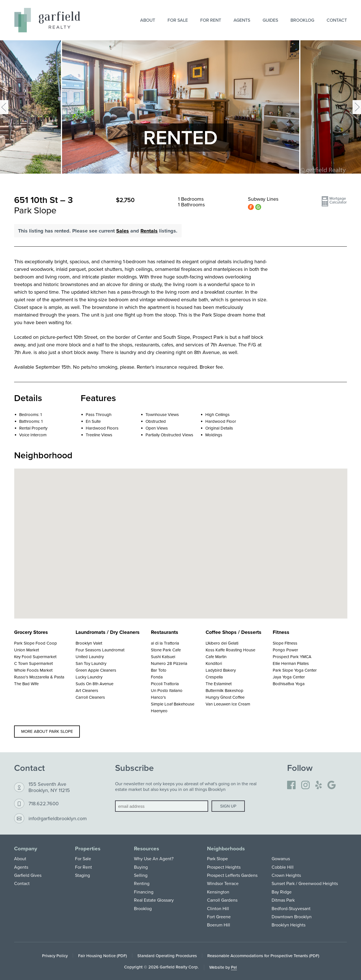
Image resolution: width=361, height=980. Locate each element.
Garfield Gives (28, 875)
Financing (144, 892)
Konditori (214, 663)
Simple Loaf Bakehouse (173, 704)
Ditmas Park (283, 900)
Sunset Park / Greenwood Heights (305, 883)
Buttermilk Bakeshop (224, 690)
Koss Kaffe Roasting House (230, 650)
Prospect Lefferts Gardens (232, 875)
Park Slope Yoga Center (295, 670)
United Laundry (90, 657)
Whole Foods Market (33, 670)
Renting (142, 883)
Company (26, 849)
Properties (88, 849)
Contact (337, 20)
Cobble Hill (283, 867)
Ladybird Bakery (221, 670)
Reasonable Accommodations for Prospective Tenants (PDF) (263, 956)
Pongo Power (285, 650)
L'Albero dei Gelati (222, 643)
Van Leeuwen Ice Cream (228, 704)
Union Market (27, 650)
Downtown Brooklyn (292, 917)
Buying (141, 867)
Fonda (157, 677)
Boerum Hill (219, 925)
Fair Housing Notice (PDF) (103, 956)
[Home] (47, 20)
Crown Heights (286, 875)
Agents (242, 20)
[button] (334, 204)
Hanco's (158, 697)
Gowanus (281, 859)
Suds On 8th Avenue (94, 684)
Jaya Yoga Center (289, 677)
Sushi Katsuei (163, 657)
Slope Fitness (285, 643)
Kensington (218, 892)
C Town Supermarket (33, 663)
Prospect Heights (224, 867)
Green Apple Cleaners (96, 670)
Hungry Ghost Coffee (225, 697)
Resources (147, 849)
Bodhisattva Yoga (289, 684)
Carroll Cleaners (90, 697)
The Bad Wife (26, 684)
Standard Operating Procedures (167, 956)
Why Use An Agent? (154, 859)
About (148, 20)
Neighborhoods (226, 849)
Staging (82, 875)
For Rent (211, 20)
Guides (270, 20)
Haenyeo (159, 711)
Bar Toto (159, 670)
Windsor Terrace (223, 883)
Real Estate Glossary (154, 900)
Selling (141, 875)
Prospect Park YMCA (292, 657)
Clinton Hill (218, 908)
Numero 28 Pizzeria (169, 663)
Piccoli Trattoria (165, 684)
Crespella (214, 677)
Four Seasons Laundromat (100, 650)
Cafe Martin (216, 657)
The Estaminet (219, 684)
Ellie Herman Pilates (291, 663)
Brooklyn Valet (89, 643)
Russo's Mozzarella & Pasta (39, 677)
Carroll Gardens (222, 900)
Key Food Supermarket (35, 657)
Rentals (149, 231)
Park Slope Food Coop (36, 643)
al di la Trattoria (165, 643)
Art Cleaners (87, 690)
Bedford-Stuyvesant (291, 908)
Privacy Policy (55, 956)
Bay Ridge (282, 892)
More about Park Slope (47, 731)
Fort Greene (219, 917)
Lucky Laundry (89, 677)
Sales (123, 231)
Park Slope (217, 859)
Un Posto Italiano (167, 690)
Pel (234, 967)
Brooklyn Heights (289, 925)
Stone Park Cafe (166, 650)
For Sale (178, 20)
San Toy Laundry (91, 663)
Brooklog (302, 20)
